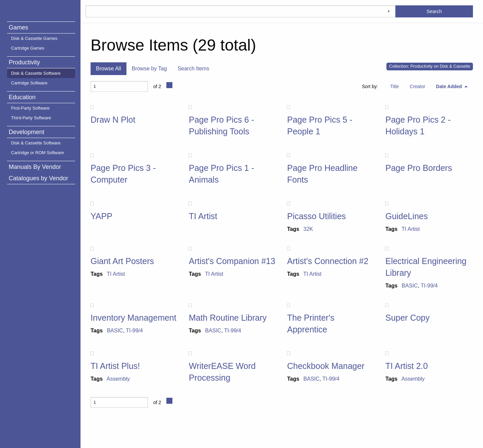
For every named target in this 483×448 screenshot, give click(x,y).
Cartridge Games (28, 48)
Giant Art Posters (122, 261)
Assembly (118, 379)
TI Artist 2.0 (407, 366)
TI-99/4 (429, 286)
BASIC (410, 286)
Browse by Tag (149, 69)
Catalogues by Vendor (38, 178)
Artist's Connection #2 (328, 261)
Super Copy (408, 318)
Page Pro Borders (419, 168)
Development (26, 132)
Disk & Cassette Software (36, 73)
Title (394, 86)
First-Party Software (30, 108)
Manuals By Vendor (35, 167)
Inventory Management (133, 318)
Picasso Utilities (316, 216)
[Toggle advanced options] (389, 11)
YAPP (101, 216)
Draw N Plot (113, 120)
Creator (417, 86)
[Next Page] (169, 85)
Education (22, 97)
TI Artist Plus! (115, 366)
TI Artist (203, 216)
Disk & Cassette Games (34, 38)
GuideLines (407, 216)
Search (434, 11)
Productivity (24, 62)
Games (18, 27)
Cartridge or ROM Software (38, 153)
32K (308, 229)
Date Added (450, 86)
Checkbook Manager (326, 366)
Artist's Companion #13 (232, 261)
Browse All (109, 69)
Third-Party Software (31, 118)
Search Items (193, 69)
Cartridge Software (29, 83)
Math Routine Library (228, 318)
